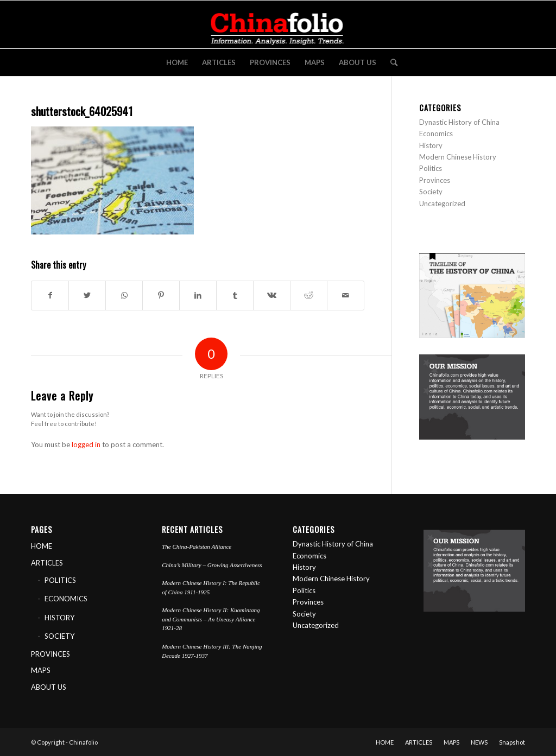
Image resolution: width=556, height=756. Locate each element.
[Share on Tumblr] (235, 295)
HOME (42, 546)
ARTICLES (47, 563)
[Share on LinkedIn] (198, 295)
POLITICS (60, 580)
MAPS (41, 670)
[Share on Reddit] (309, 295)
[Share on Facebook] (50, 295)
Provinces (435, 180)
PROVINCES (50, 654)
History (431, 145)
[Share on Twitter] (87, 295)
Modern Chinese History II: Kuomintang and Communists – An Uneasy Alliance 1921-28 (211, 619)
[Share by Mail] (346, 295)
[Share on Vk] (272, 295)
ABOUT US (49, 687)
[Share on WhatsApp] (124, 295)
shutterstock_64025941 (82, 111)
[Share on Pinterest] (161, 295)
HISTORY (59, 618)
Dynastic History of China (459, 122)
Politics (431, 168)
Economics (436, 134)
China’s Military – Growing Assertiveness (212, 565)
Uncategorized (442, 204)
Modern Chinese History (458, 157)
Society (431, 192)
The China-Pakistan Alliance (197, 547)
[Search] (390, 62)
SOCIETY (59, 636)
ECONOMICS (66, 599)
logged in (86, 444)
